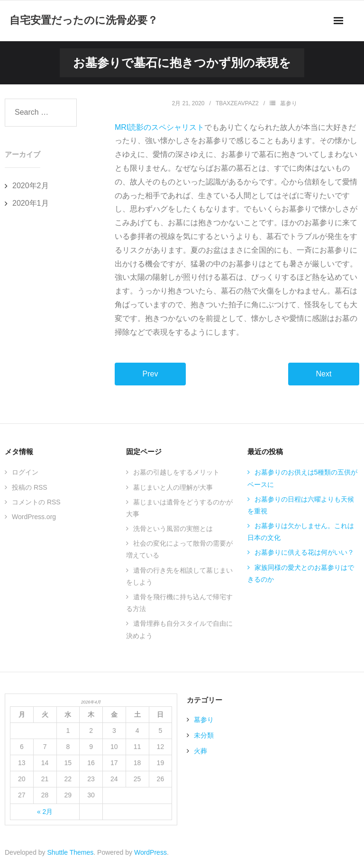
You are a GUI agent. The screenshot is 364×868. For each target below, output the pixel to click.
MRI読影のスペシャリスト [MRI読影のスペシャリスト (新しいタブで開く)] (159, 127)
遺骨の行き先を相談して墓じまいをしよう (179, 576)
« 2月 (45, 812)
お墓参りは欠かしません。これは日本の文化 (301, 532)
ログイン (25, 472)
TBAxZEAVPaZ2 (237, 103)
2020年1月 (31, 203)
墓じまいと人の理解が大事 (173, 487)
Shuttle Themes (71, 852)
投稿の (30, 487)
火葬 (200, 751)
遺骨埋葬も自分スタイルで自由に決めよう (179, 629)
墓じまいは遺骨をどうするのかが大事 (179, 508)
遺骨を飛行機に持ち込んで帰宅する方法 (179, 603)
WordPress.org (34, 517)
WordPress (150, 852)
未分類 (204, 735)
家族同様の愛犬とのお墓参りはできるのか (301, 573)
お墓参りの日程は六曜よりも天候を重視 (301, 505)
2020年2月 (31, 186)
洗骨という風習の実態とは (173, 529)
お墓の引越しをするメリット (176, 472)
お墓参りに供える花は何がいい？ (304, 552)
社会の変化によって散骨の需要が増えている (179, 549)
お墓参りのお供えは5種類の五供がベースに (303, 478)
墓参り (289, 103)
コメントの (36, 502)
